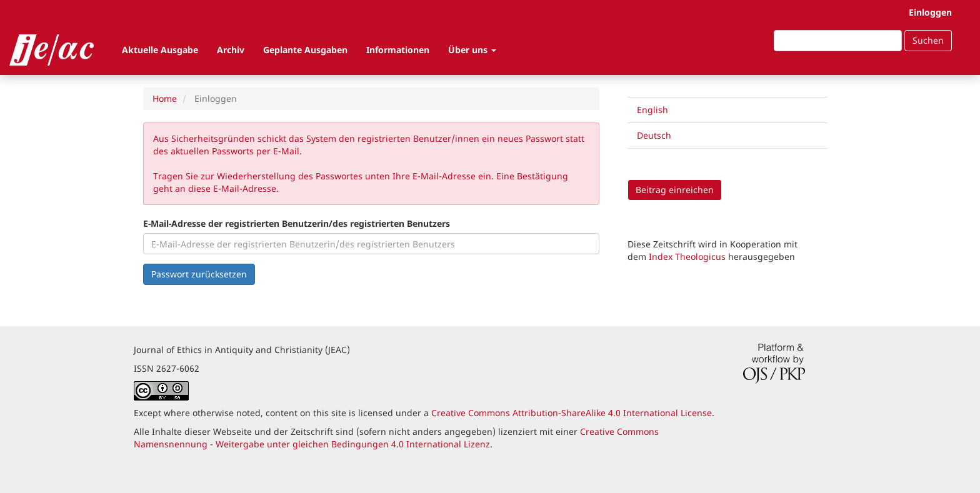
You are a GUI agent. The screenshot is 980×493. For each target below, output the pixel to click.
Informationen (398, 50)
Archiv (231, 50)
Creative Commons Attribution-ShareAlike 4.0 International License (572, 413)
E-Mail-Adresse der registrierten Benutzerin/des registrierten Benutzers (297, 223)
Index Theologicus (688, 256)
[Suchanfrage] (838, 41)
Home (165, 98)
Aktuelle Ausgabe (160, 50)
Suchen (928, 40)
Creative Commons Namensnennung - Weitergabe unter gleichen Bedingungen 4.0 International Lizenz (396, 438)
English (652, 110)
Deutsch (654, 135)
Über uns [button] (472, 50)
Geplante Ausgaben (305, 50)
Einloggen (930, 12)
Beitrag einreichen (675, 190)
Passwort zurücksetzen (199, 274)
